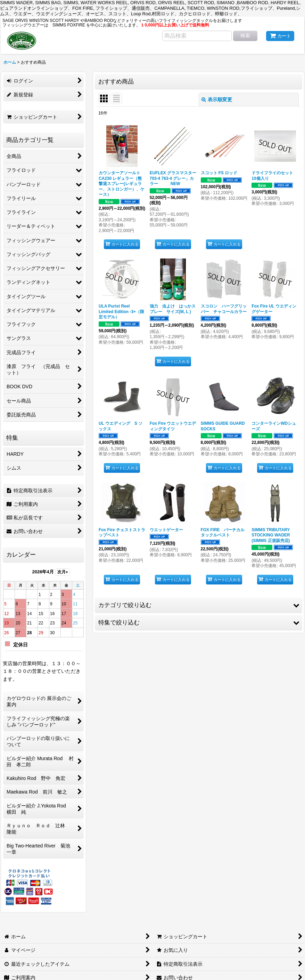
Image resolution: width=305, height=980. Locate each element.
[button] (199, 605)
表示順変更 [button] (217, 99)
